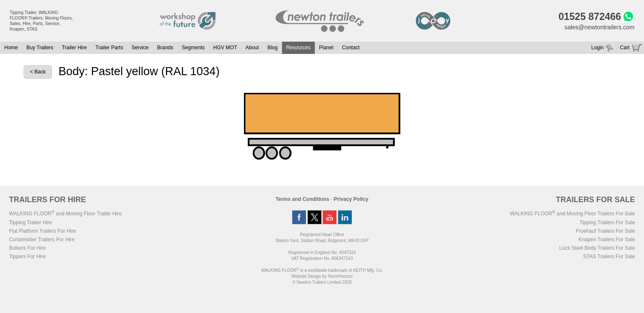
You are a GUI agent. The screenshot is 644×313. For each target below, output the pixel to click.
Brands (165, 48)
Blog (273, 48)
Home (11, 48)
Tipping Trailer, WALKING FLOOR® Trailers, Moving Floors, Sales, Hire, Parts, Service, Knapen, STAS (41, 21)
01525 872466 (590, 17)
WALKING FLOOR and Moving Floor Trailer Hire (65, 214)
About (252, 48)
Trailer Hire (74, 48)
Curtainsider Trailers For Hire (42, 240)
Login (597, 48)
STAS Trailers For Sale (609, 257)
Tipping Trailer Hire (30, 223)
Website (306, 276)
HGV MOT (225, 48)
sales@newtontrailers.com (599, 27)
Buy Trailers (40, 48)
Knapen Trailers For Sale (607, 240)
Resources (298, 48)
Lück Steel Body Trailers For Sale (597, 248)
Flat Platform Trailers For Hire (42, 231)
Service (140, 48)
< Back (38, 72)
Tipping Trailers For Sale (607, 223)
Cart (625, 48)
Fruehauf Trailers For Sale (605, 231)
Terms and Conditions (302, 199)
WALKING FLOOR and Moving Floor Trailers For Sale (572, 214)
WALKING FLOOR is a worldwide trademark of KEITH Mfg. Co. (322, 270)
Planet (326, 48)
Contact (351, 48)
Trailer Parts (109, 48)
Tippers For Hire (27, 257)
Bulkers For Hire (27, 248)
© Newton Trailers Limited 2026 (322, 282)
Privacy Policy (351, 199)
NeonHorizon (340, 276)
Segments (193, 48)
